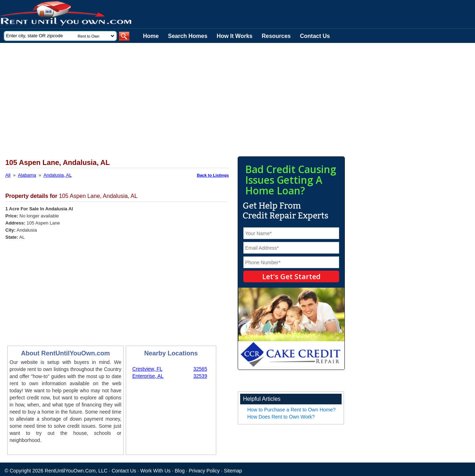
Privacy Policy (204, 471)
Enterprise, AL (148, 376)
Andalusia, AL (58, 175)
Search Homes (187, 36)
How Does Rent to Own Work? (281, 417)
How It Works (235, 36)
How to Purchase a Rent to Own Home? (291, 410)
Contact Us (315, 36)
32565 (200, 369)
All (8, 175)
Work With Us (156, 471)
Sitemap (233, 471)
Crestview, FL (147, 369)
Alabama (27, 175)
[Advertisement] (174, 96)
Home (151, 36)
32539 (200, 376)
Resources (276, 36)
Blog (180, 471)
